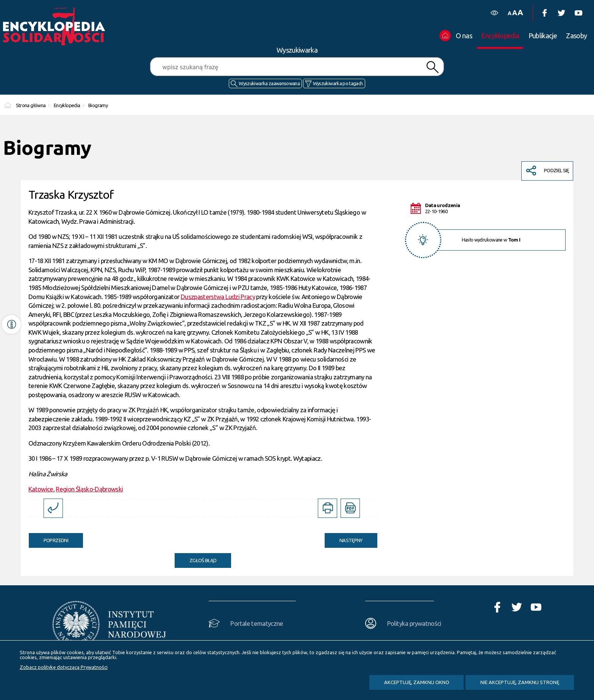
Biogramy (98, 105)
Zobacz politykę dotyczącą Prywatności (64, 667)
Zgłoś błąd (203, 560)
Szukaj (432, 67)
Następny (344, 538)
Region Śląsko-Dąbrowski (89, 489)
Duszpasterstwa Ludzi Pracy (218, 297)
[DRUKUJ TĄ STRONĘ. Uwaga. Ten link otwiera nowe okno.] (327, 508)
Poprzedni (48, 538)
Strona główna (31, 105)
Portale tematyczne (257, 623)
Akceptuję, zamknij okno (417, 682)
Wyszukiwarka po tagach (338, 83)
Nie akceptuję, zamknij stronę (520, 682)
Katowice (41, 489)
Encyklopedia (67, 105)
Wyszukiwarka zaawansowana (269, 83)
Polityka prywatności (414, 623)
